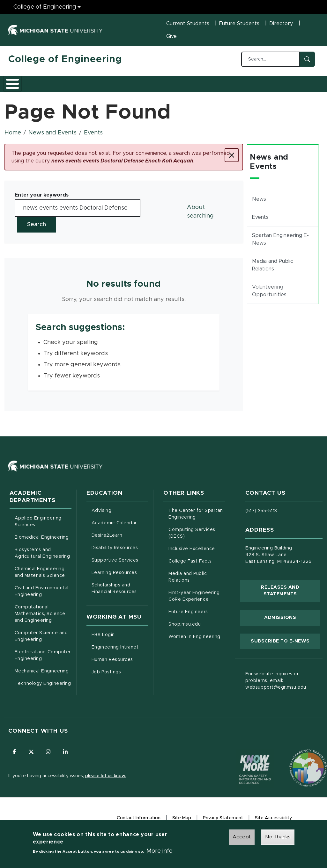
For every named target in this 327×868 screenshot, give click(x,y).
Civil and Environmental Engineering (42, 595)
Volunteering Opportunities (269, 295)
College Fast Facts (197, 565)
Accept (242, 837)
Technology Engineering (43, 688)
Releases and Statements (290, 595)
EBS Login (120, 638)
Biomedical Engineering (42, 542)
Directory (281, 24)
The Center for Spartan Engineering (197, 518)
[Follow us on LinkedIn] (67, 756)
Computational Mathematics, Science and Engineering (43, 618)
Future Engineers (188, 616)
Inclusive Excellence (192, 553)
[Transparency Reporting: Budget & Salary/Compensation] (296, 760)
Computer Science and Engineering (41, 640)
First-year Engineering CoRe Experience (194, 600)
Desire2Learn (120, 539)
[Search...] (271, 59)
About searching (200, 216)
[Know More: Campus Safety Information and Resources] (243, 760)
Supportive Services (120, 564)
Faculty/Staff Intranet (293, 85)
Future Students (239, 24)
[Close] (232, 159)
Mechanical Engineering (42, 675)
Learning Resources (120, 576)
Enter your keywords (42, 199)
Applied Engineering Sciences (38, 526)
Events (93, 137)
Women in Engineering (194, 641)
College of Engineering (65, 59)
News (259, 203)
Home (13, 137)
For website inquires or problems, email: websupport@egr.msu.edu (276, 685)
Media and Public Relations (273, 269)
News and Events (231, 85)
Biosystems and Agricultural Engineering (43, 557)
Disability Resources (120, 551)
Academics (56, 85)
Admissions (96, 85)
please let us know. (106, 781)
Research (133, 85)
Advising (101, 515)
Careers (167, 85)
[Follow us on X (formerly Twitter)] (32, 756)
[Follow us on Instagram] (50, 756)
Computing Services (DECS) (197, 537)
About (22, 85)
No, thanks (278, 837)
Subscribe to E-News (285, 645)
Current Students (188, 24)
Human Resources (120, 663)
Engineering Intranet (120, 651)
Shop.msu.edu (197, 628)
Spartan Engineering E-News (280, 243)
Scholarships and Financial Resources (114, 593)
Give (171, 36)
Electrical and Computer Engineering (43, 660)
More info (160, 851)
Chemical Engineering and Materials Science (40, 576)
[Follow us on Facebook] (15, 756)
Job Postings (120, 676)
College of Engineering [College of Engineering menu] (45, 7)
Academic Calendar (120, 527)
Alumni (198, 85)
